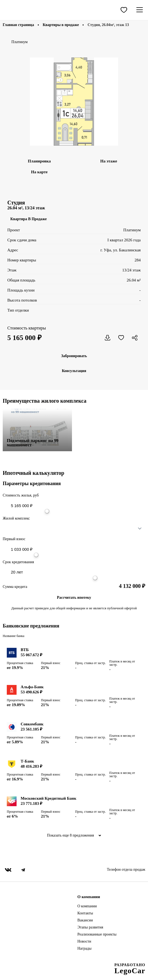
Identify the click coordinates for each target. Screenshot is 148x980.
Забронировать (74, 356)
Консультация (74, 371)
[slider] (47, 511)
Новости (84, 941)
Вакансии (85, 920)
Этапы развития (90, 927)
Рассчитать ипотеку (74, 598)
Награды (84, 949)
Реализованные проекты (97, 934)
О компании (87, 906)
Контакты (85, 913)
